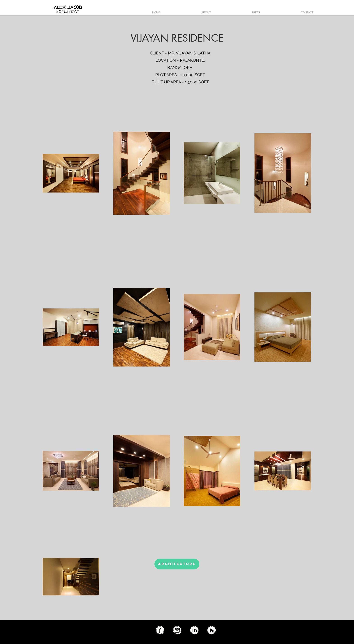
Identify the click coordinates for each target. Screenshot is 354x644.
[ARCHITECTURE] (177, 564)
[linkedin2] (194, 630)
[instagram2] (177, 630)
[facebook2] (160, 630)
